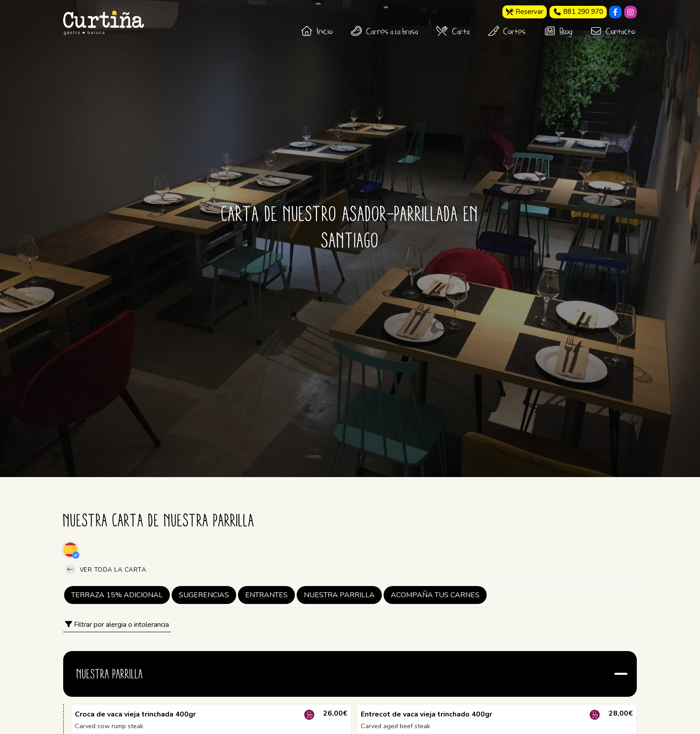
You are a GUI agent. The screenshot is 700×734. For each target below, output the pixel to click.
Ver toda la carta (106, 569)
